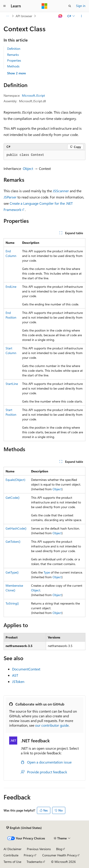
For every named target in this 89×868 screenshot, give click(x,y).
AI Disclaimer (13, 849)
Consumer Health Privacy (60, 855)
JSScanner (61, 191)
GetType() (12, 572)
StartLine (12, 384)
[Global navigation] (4, 6)
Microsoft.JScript (33, 95)
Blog (59, 849)
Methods (13, 66)
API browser (24, 16)
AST (15, 675)
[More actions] (82, 16)
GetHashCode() (16, 528)
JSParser (10, 197)
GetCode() (13, 498)
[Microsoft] (44, 6)
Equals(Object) (15, 480)
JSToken (18, 681)
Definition (14, 49)
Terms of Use (12, 862)
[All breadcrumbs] (7, 16)
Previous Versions (39, 849)
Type (47, 572)
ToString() (12, 603)
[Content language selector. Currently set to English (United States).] (24, 828)
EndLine (11, 287)
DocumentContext (26, 669)
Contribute (11, 855)
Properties (14, 60)
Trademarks (34, 862)
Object (28, 168)
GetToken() (13, 541)
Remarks (13, 55)
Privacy (29, 855)
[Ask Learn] (60, 16)
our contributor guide (52, 725)
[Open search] (70, 6)
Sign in (81, 6)
